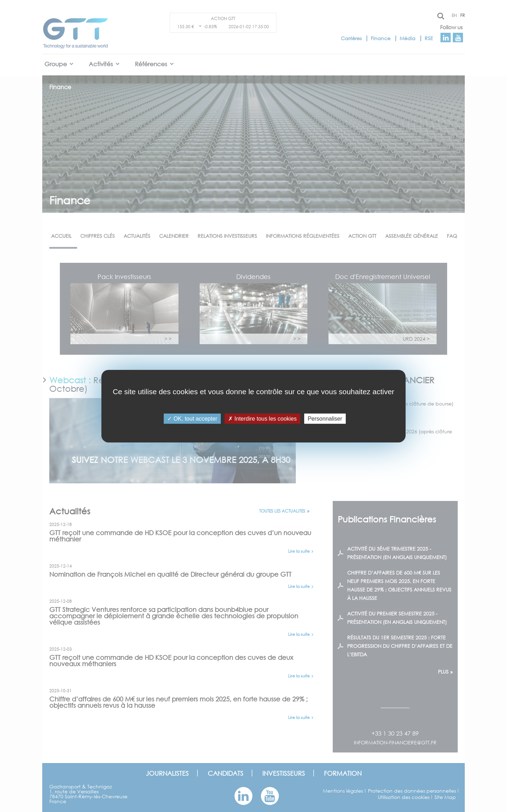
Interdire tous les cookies (262, 418)
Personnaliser (325, 418)
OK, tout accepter (192, 418)
